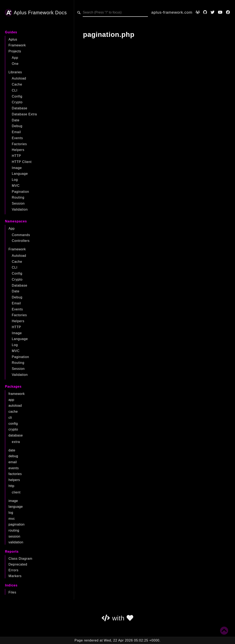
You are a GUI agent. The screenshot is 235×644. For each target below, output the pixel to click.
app (11, 400)
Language (20, 174)
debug (13, 456)
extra (16, 442)
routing (14, 530)
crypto (13, 429)
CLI (15, 90)
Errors (13, 570)
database (16, 435)
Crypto (17, 102)
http (11, 486)
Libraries (15, 72)
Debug (17, 126)
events (14, 468)
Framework (17, 45)
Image (17, 168)
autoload (15, 406)
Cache (17, 84)
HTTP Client (22, 162)
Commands (21, 235)
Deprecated (18, 564)
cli (10, 418)
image (13, 501)
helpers (14, 480)
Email (16, 132)
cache (13, 412)
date (12, 450)
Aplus (13, 39)
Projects (15, 51)
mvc (12, 519)
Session (18, 203)
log (11, 513)
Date (16, 120)
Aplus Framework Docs (36, 13)
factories (15, 474)
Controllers (21, 241)
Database (20, 108)
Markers (15, 576)
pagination (17, 524)
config (13, 424)
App (15, 58)
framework (17, 394)
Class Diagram (20, 559)
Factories (19, 144)
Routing (18, 197)
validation (16, 542)
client (16, 492)
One (15, 64)
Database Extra (24, 114)
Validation (20, 209)
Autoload (19, 78)
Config (17, 96)
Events (17, 138)
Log (15, 180)
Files (12, 592)
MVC (16, 186)
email (13, 462)
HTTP (16, 156)
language (16, 507)
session (14, 536)
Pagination (20, 192)
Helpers (18, 150)
